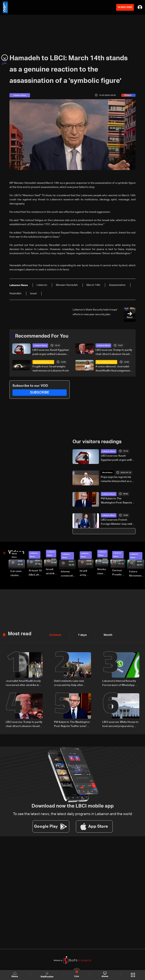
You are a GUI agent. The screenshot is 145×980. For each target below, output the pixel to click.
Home (15, 975)
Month (106, 635)
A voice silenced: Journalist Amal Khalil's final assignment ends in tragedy (113, 369)
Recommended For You (42, 336)
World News (107, 472)
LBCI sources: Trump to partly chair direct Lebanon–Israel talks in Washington (114, 352)
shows (105, 975)
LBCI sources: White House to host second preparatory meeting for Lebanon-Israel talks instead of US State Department (120, 724)
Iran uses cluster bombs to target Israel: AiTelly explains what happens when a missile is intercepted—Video (18, 574)
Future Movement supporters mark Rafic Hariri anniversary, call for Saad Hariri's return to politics (137, 574)
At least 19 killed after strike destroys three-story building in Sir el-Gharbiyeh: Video (35, 573)
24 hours (55, 635)
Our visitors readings (97, 442)
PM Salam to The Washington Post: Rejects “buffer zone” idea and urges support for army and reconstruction (118, 501)
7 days (81, 635)
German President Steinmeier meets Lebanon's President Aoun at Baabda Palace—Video (119, 573)
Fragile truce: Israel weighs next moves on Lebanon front (51, 369)
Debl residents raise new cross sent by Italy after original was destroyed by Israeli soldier (70, 683)
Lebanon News (40, 345)
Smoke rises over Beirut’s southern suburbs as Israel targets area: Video (103, 572)
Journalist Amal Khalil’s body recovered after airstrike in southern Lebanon (23, 683)
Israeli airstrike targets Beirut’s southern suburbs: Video (51, 572)
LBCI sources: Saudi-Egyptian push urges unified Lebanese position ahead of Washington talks (51, 352)
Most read (20, 634)
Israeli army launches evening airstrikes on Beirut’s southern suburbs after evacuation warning (87, 573)
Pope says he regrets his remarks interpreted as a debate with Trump (116, 479)
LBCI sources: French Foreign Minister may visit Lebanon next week (116, 522)
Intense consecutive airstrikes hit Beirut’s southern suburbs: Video (68, 574)
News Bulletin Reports (43, 362)
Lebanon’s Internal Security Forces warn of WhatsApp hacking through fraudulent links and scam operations (119, 683)
